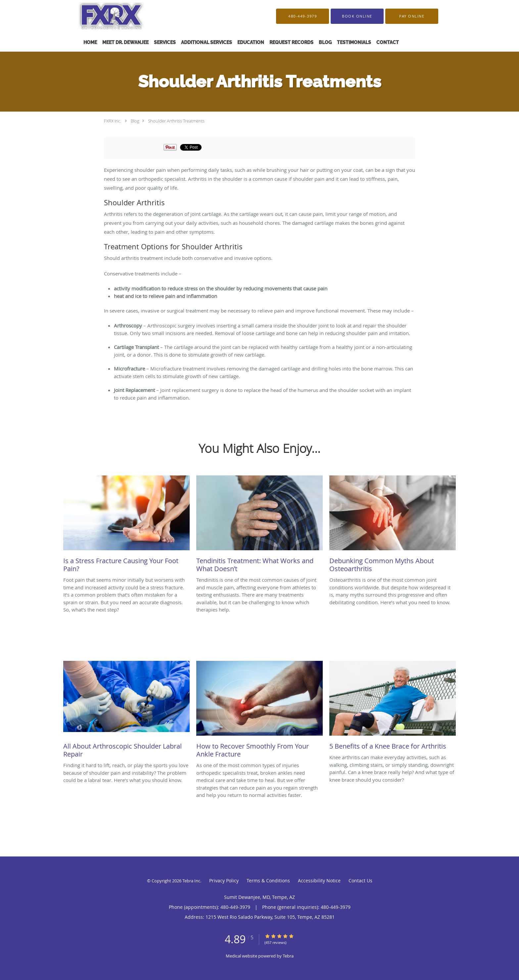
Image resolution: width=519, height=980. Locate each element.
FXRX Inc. (113, 121)
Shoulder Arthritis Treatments (176, 121)
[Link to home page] (131, 16)
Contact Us (360, 881)
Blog (135, 121)
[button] (357, 16)
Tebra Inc (191, 881)
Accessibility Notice (319, 881)
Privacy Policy (224, 881)
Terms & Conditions (268, 881)
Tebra (288, 956)
